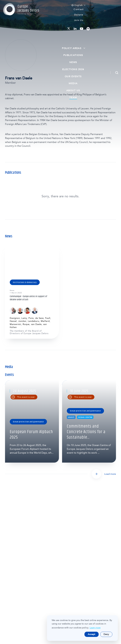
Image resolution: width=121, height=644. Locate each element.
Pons (31, 318)
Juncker (22, 321)
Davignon (15, 318)
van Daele (36, 324)
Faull (48, 318)
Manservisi (15, 324)
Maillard (45, 321)
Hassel (13, 321)
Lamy (24, 318)
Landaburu (34, 321)
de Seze (39, 318)
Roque (26, 324)
